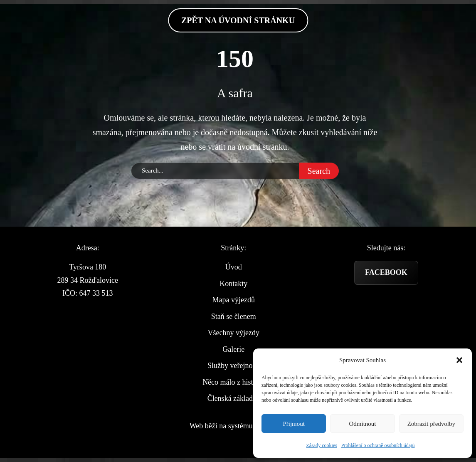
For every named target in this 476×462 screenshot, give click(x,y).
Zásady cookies (322, 445)
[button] (459, 360)
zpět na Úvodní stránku (238, 20)
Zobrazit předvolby (431, 424)
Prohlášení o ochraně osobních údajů (378, 445)
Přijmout (294, 424)
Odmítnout (362, 424)
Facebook (386, 272)
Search (319, 171)
